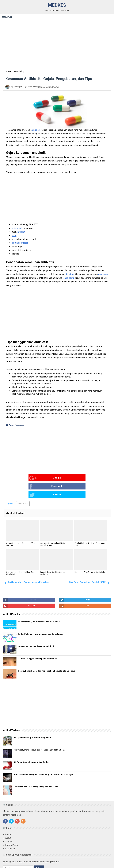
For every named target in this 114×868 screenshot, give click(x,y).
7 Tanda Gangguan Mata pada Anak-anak (38, 642)
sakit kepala (17, 228)
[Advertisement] (57, 45)
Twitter (85, 478)
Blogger (107, 863)
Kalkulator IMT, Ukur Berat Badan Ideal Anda (40, 605)
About (8, 821)
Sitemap (9, 825)
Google (17, 478)
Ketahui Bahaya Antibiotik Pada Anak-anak (90, 528)
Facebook (52, 478)
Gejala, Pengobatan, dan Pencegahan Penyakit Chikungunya (47, 654)
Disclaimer (10, 832)
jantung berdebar (20, 243)
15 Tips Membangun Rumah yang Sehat (34, 721)
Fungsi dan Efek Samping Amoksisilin (90, 556)
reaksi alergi (68, 278)
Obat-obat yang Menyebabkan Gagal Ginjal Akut (21, 557)
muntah (21, 232)
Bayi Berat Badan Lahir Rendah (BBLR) (88, 565)
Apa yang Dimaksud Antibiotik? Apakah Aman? (53, 528)
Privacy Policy (12, 828)
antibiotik (37, 130)
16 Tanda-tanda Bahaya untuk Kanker (33, 745)
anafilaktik (103, 274)
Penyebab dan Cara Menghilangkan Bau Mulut (38, 770)
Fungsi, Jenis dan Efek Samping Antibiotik (53, 557)
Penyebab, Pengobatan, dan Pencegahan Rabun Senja (42, 733)
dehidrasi (70, 274)
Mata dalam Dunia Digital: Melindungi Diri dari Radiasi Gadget (45, 758)
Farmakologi (23, 487)
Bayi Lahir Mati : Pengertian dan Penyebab (28, 565)
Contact (9, 817)
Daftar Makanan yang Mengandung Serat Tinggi (42, 617)
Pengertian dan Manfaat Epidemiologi (37, 629)
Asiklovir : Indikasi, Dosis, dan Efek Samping (20, 528)
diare (14, 236)
